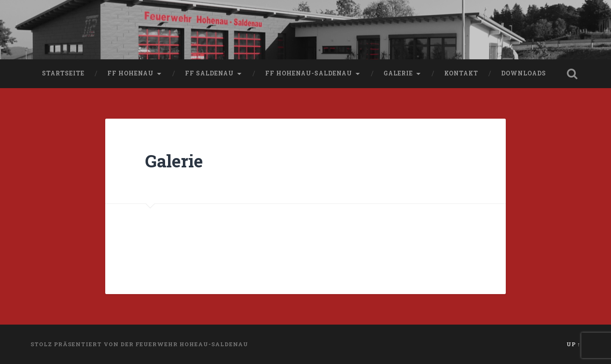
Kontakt (461, 73)
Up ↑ (573, 344)
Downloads (524, 73)
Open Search (572, 74)
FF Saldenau (209, 73)
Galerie (398, 73)
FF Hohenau (130, 73)
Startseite (63, 73)
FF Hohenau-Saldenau (309, 73)
